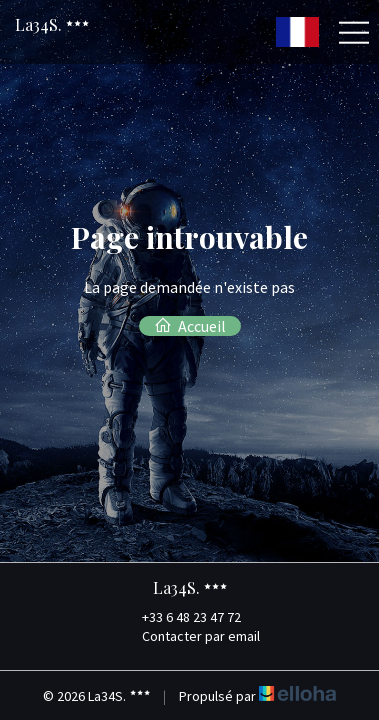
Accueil (190, 326)
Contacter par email (189, 636)
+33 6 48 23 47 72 (180, 617)
